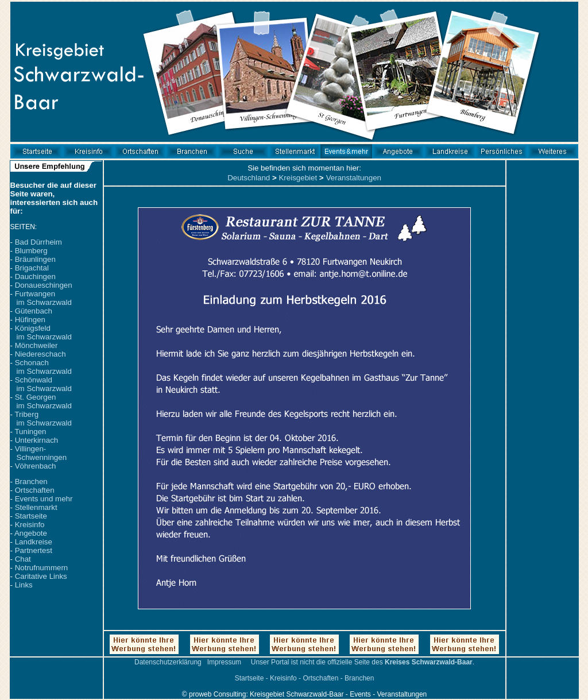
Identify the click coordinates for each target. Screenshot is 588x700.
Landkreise (34, 542)
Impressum (224, 662)
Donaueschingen (44, 285)
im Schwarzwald (44, 302)
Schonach (32, 363)
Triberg (26, 414)
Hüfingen (30, 320)
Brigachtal (32, 268)
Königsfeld (33, 328)
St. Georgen (36, 397)
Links (24, 585)
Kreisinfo (30, 525)
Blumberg (31, 251)
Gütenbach (34, 311)
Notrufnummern (42, 568)
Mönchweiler (36, 345)
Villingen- (31, 449)
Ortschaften (35, 490)
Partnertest (34, 550)
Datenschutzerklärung (168, 662)
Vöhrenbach (36, 466)
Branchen (31, 482)
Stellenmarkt (36, 507)
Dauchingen (35, 276)
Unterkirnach (37, 440)
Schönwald (34, 380)
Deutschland (249, 178)
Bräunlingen (35, 259)
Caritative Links (41, 576)
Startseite (31, 516)
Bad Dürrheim (38, 242)
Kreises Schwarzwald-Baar (429, 662)
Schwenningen (42, 457)
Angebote (31, 533)
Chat (23, 559)
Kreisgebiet (298, 178)
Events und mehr (44, 499)
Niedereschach (40, 354)
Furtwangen (35, 294)
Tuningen (30, 432)
